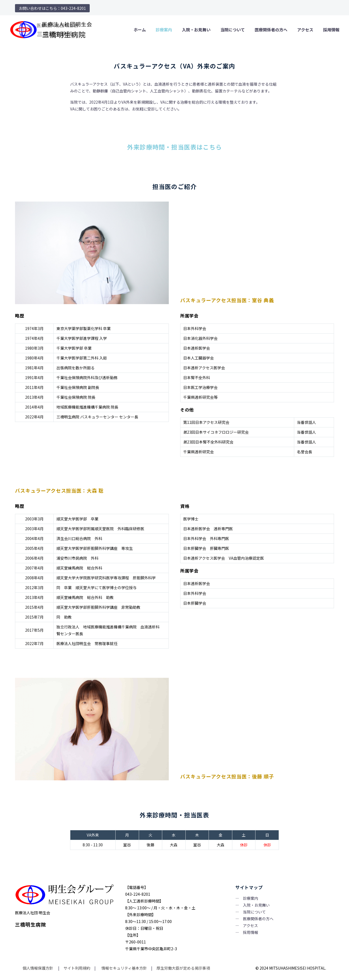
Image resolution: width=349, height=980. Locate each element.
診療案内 (164, 30)
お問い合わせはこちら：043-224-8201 (52, 8)
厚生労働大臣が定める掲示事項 (183, 968)
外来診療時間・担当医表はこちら (174, 147)
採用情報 (331, 30)
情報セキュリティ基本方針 (124, 968)
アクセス (305, 30)
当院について (233, 30)
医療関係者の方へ (271, 30)
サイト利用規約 (76, 968)
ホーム (140, 30)
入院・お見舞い (196, 30)
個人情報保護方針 (38, 968)
